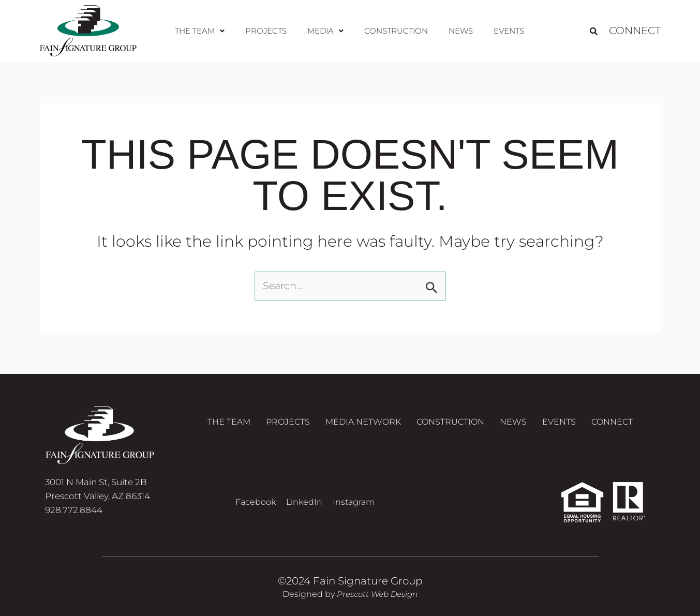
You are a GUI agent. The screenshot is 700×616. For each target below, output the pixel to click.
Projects (269, 31)
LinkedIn (304, 502)
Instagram (354, 502)
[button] (205, 31)
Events (503, 31)
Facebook (256, 502)
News (457, 31)
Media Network (363, 424)
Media (326, 31)
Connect (635, 31)
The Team (205, 31)
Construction (394, 31)
